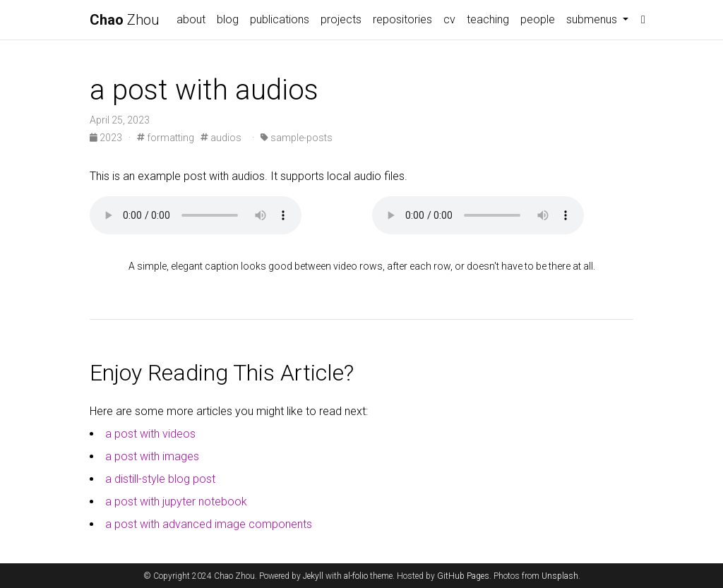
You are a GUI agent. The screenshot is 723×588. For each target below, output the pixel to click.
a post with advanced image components (209, 524)
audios (221, 138)
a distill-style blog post (160, 479)
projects (341, 19)
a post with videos (150, 434)
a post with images (152, 456)
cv (449, 19)
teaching (488, 19)
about (191, 19)
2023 (107, 138)
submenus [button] (593, 19)
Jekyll (313, 576)
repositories (402, 19)
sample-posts (297, 138)
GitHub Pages (463, 576)
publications (280, 19)
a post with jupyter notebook (176, 502)
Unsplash (560, 576)
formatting (166, 138)
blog (228, 19)
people (538, 19)
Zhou (125, 20)
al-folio (356, 576)
